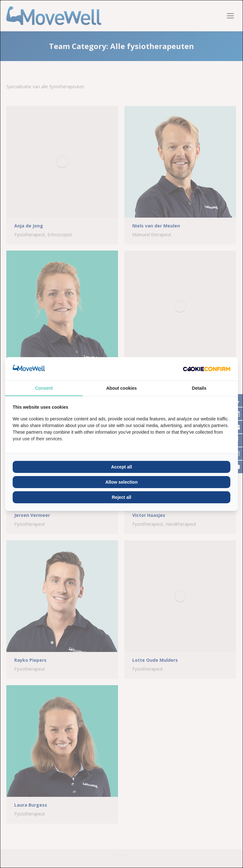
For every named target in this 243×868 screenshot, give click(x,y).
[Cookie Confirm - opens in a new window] (207, 369)
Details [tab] (199, 388)
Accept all (121, 467)
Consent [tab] (44, 388)
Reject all (121, 497)
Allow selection (121, 482)
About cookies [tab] (121, 388)
